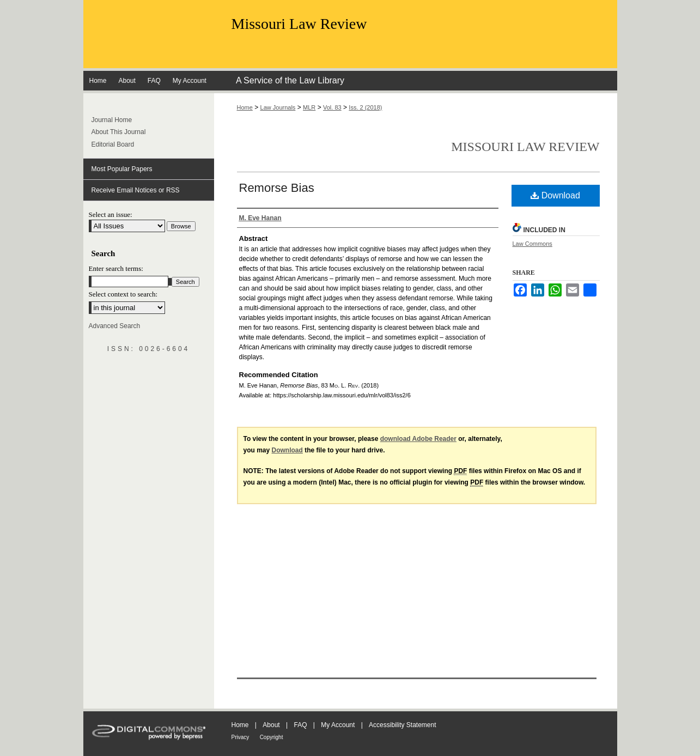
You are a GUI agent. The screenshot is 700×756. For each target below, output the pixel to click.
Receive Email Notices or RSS (136, 190)
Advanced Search (115, 326)
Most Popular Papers (122, 169)
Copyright (272, 737)
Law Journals (278, 107)
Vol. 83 (332, 107)
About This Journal (119, 132)
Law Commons (532, 244)
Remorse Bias (277, 188)
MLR (309, 107)
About (271, 725)
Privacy (241, 737)
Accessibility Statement (402, 725)
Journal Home (112, 120)
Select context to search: (123, 294)
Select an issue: (111, 214)
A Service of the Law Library (290, 80)
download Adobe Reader (418, 439)
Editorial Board (113, 144)
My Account (338, 725)
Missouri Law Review (299, 24)
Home (245, 107)
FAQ (300, 725)
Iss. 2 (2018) (365, 107)
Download (555, 195)
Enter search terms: (116, 268)
